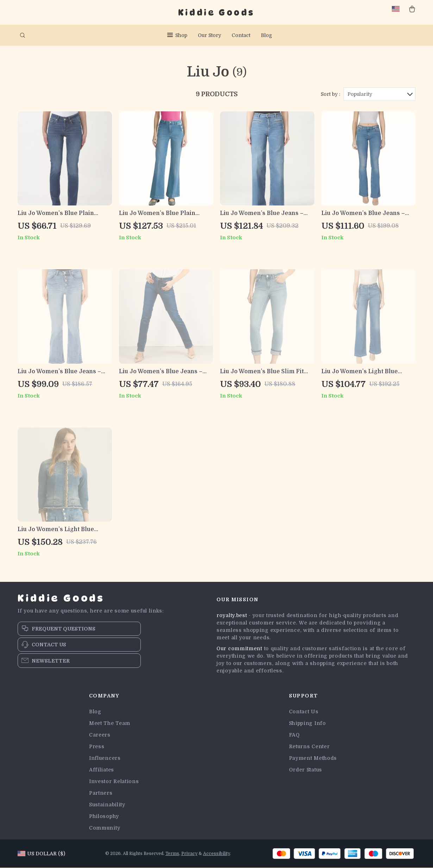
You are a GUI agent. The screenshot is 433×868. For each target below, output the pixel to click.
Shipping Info (308, 724)
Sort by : (330, 94)
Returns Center (309, 747)
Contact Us (304, 712)
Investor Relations (114, 782)
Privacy (189, 854)
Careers (100, 735)
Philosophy (104, 817)
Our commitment (239, 649)
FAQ (294, 735)
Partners (101, 793)
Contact (241, 35)
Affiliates (102, 770)
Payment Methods (313, 758)
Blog (266, 35)
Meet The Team (110, 724)
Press (97, 747)
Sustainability (107, 805)
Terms (172, 854)
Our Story (209, 35)
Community (105, 828)
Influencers (105, 758)
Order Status (306, 770)
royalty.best (232, 616)
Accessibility (216, 854)
